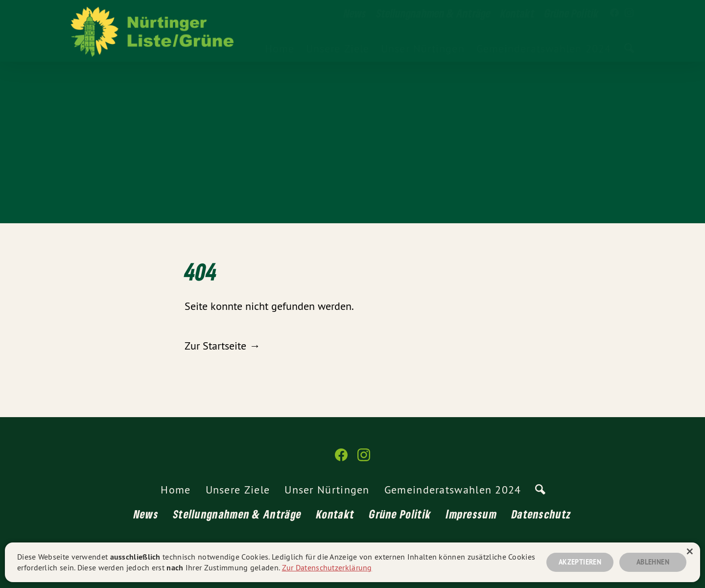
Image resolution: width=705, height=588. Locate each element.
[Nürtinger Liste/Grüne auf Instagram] (629, 13)
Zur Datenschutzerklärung (327, 567)
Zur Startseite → (222, 346)
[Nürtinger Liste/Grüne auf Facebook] (614, 13)
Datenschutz (541, 514)
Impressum (471, 514)
